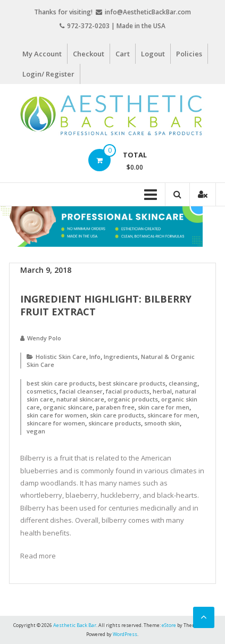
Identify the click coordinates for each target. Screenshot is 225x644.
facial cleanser (81, 391)
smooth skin (162, 423)
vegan (36, 431)
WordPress (125, 634)
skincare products (115, 423)
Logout (153, 54)
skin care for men (164, 407)
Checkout (89, 54)
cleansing (183, 383)
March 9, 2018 (46, 270)
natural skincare (80, 399)
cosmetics (41, 391)
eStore (169, 625)
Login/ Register (48, 74)
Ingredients (121, 357)
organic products (133, 399)
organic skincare (68, 407)
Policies (189, 54)
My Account (42, 54)
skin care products (117, 415)
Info (95, 357)
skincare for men (172, 415)
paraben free (115, 407)
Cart (123, 54)
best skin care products (61, 383)
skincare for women (56, 423)
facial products (128, 391)
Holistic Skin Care (61, 357)
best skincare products (132, 383)
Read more (38, 556)
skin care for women (57, 415)
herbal (162, 391)
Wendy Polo (44, 338)
